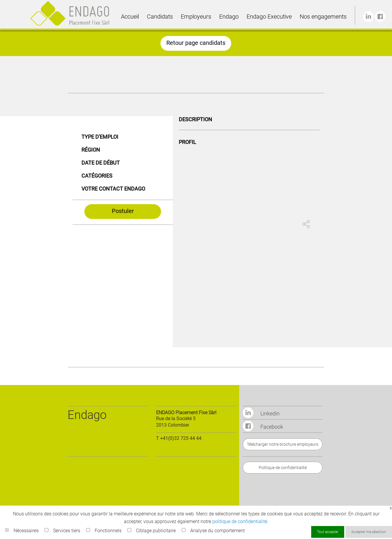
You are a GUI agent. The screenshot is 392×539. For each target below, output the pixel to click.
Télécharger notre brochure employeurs (283, 444)
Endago (229, 17)
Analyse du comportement (218, 531)
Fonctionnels (108, 531)
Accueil (130, 17)
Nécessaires (26, 531)
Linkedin (261, 413)
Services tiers (67, 531)
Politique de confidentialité (283, 468)
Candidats (160, 17)
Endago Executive (269, 17)
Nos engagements (323, 17)
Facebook (263, 427)
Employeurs (196, 17)
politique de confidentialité (240, 521)
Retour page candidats (196, 43)
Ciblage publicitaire (156, 531)
